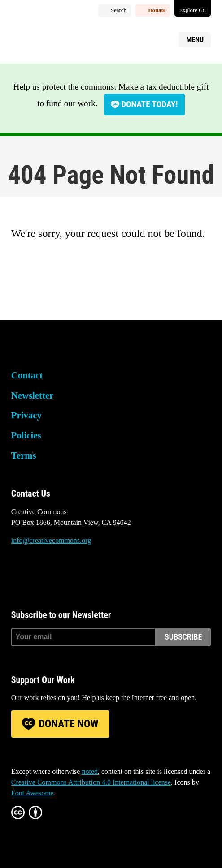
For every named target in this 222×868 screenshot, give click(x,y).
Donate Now (68, 724)
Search (119, 10)
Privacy (26, 415)
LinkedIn (67, 574)
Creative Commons (54, 38)
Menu (195, 40)
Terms (24, 455)
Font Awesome (33, 793)
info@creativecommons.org (51, 540)
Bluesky (18, 574)
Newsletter (33, 395)
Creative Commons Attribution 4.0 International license (91, 782)
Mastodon (42, 574)
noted (90, 771)
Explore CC (193, 10)
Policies (26, 435)
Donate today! (149, 104)
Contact (27, 375)
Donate (157, 10)
